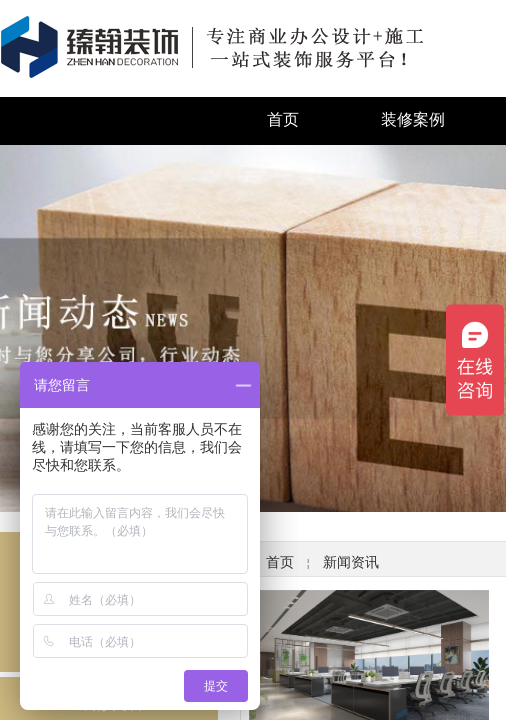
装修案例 (413, 119)
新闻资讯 (351, 562)
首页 (283, 119)
